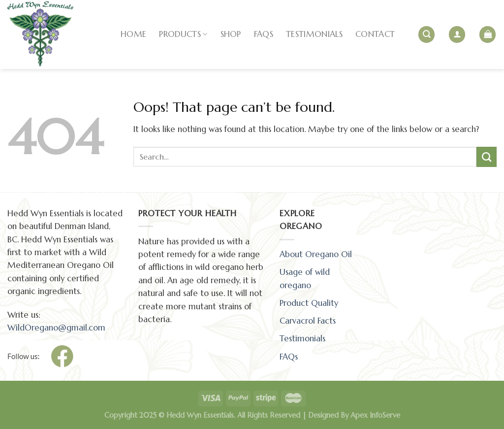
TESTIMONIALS (314, 34)
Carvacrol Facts (308, 321)
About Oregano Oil (316, 254)
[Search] (426, 34)
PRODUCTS (183, 34)
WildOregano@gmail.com (56, 328)
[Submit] (487, 157)
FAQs (264, 34)
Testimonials (302, 339)
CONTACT (375, 34)
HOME (133, 34)
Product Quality (309, 303)
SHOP (231, 34)
